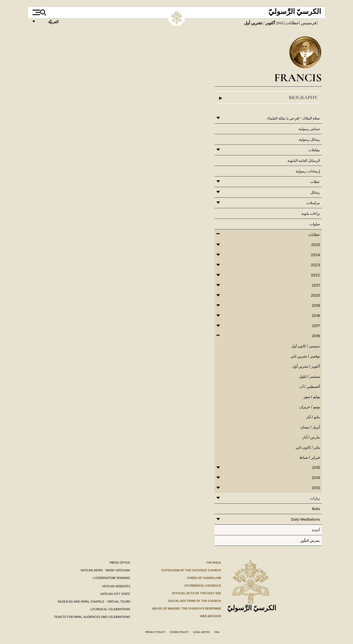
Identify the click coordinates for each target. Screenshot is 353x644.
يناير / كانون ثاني (308, 447)
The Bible (214, 563)
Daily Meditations (305, 519)
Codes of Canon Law (204, 578)
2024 (315, 255)
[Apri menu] (36, 12)
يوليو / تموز (312, 397)
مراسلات (313, 203)
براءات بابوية (311, 213)
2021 (316, 285)
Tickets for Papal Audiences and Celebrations (92, 617)
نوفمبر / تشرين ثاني (305, 356)
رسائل (315, 192)
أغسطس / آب (310, 386)
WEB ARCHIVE (210, 616)
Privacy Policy (155, 632)
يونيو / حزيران (310, 407)
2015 (316, 468)
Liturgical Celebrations (110, 609)
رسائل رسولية (309, 139)
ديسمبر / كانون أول (306, 346)
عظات (315, 182)
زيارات (315, 498)
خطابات (292, 23)
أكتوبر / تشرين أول (306, 366)
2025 (316, 245)
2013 (316, 488)
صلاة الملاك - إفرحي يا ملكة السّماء (294, 118)
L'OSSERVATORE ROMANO (112, 578)
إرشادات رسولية (308, 171)
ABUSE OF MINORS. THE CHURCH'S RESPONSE (187, 608)
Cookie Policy (179, 632)
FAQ (217, 632)
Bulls (316, 509)
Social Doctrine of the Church (195, 601)
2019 (316, 305)
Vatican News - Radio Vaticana (105, 570)
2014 (316, 478)
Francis (298, 78)
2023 (315, 265)
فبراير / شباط (310, 457)
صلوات (315, 224)
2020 (315, 295)
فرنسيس (308, 23)
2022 (315, 275)
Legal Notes (201, 632)
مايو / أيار (313, 417)
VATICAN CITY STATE (115, 594)
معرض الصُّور (310, 540)
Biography (268, 98)
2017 (316, 326)
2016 (279, 23)
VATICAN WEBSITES (116, 586)
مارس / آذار (311, 437)
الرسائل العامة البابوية (304, 160)
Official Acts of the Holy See (196, 593)
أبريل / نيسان (310, 427)
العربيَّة (49, 23)
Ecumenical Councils (203, 585)
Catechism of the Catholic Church (191, 570)
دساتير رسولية (309, 129)
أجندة (316, 530)
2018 (316, 316)
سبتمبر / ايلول (309, 376)
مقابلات (314, 150)
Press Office (120, 563)
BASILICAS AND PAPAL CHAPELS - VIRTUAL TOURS (94, 601)
